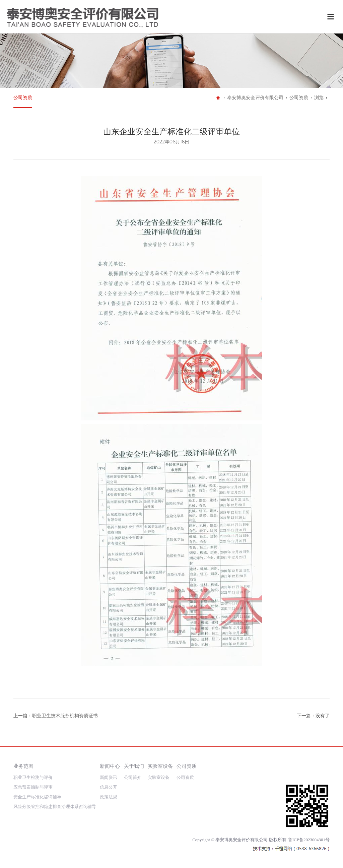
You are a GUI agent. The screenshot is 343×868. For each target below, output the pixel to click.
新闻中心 (110, 766)
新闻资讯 (109, 777)
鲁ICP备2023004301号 (309, 840)
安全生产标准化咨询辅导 (37, 797)
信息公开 (109, 787)
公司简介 (133, 777)
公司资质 (23, 98)
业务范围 (23, 766)
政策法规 (109, 797)
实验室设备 (160, 766)
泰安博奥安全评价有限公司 (255, 98)
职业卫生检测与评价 (33, 777)
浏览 (319, 98)
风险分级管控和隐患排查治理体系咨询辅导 (55, 807)
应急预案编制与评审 (33, 787)
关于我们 (134, 766)
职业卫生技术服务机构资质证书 (65, 716)
